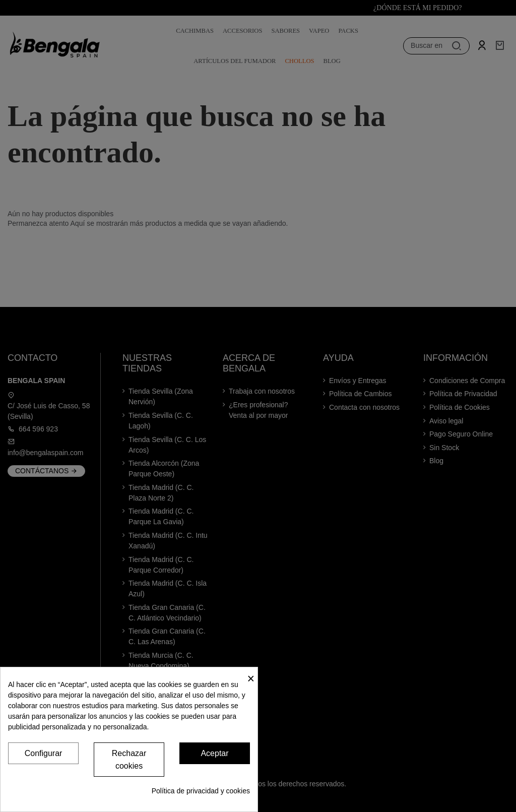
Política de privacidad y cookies (201, 791)
